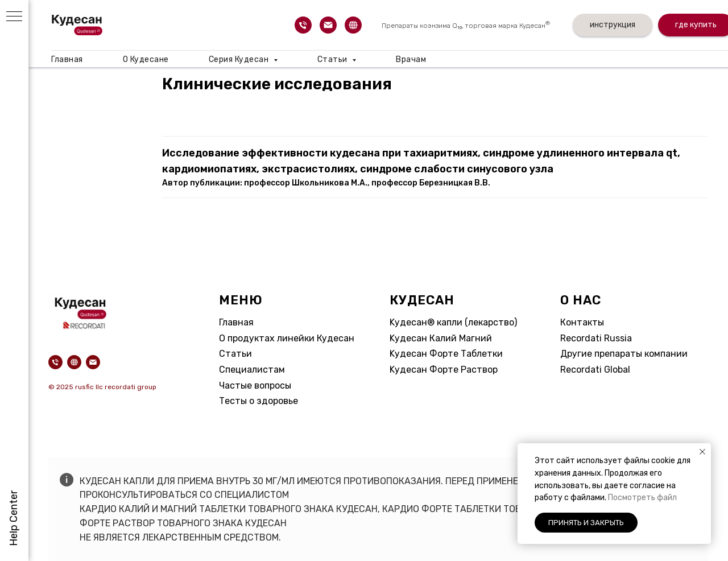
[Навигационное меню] (14, 17)
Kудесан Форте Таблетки (446, 354)
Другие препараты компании (624, 354)
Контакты (582, 322)
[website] (353, 25)
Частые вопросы (255, 385)
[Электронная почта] (328, 25)
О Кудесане (146, 59)
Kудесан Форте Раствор (444, 370)
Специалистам (252, 370)
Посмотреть (632, 498)
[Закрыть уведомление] (702, 452)
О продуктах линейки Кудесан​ (287, 338)
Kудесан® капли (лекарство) (453, 322)
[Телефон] (303, 25)
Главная (67, 59)
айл (670, 498)
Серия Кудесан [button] (240, 59)
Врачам (411, 59)
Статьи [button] (334, 59)
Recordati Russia (596, 338)
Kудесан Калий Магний (441, 338)
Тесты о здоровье (258, 401)
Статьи (235, 354)
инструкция (613, 25)
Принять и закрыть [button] (586, 523)
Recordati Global (595, 370)
